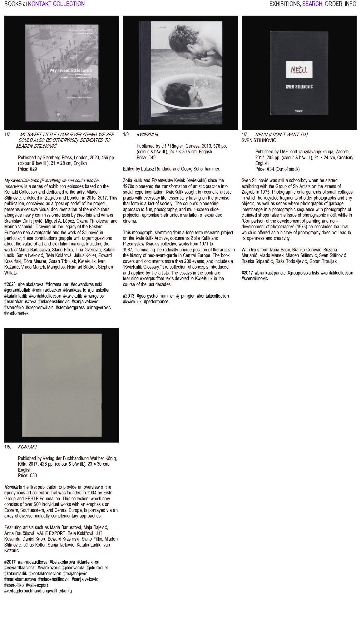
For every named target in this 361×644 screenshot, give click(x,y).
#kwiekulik (73, 296)
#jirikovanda (73, 568)
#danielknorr (89, 562)
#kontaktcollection (45, 296)
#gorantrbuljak (17, 290)
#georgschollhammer (156, 296)
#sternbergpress (70, 308)
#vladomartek (16, 313)
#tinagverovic (99, 308)
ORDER (334, 7)
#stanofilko (14, 308)
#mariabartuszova (20, 302)
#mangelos (94, 296)
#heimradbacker (47, 290)
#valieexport (37, 585)
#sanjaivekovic (85, 302)
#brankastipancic (270, 273)
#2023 (10, 285)
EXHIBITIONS (285, 7)
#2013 (129, 296)
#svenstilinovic (255, 279)
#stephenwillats (40, 308)
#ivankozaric (75, 290)
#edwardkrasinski (87, 285)
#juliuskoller (99, 290)
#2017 (247, 273)
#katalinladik (16, 296)
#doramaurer (57, 285)
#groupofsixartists (303, 273)
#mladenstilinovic (54, 302)
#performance (156, 302)
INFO (351, 7)
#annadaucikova (33, 562)
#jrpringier (186, 296)
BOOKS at (16, 7)
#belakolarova (31, 285)
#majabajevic (75, 574)
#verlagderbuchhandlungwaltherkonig (38, 591)
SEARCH (312, 7)
